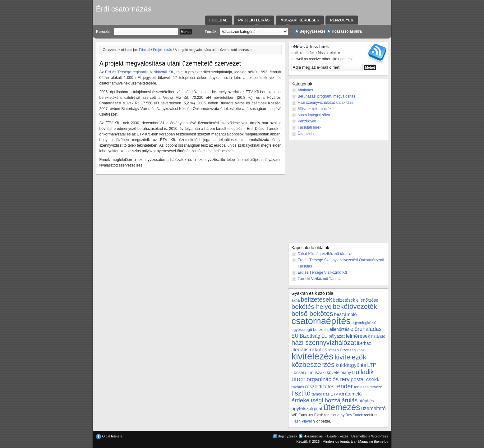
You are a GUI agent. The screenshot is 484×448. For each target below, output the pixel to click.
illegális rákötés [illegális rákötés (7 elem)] (309, 350)
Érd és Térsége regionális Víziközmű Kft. (140, 72)
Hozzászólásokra (347, 31)
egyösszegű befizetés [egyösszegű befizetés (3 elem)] (310, 330)
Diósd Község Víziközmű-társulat (325, 254)
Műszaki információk (315, 109)
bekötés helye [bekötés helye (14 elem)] (312, 306)
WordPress (380, 436)
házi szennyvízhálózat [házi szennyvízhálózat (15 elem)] (324, 343)
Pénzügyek (342, 20)
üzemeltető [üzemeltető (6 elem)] (373, 408)
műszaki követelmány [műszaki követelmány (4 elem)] (330, 373)
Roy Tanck (354, 415)
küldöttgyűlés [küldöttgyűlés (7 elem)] (351, 365)
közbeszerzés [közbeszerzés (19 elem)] (313, 364)
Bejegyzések (288, 436)
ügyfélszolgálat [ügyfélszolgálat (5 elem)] (307, 408)
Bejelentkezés (338, 436)
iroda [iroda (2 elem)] (361, 350)
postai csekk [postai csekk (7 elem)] (365, 379)
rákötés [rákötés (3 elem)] (298, 387)
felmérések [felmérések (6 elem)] (358, 336)
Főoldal (219, 20)
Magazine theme (371, 441)
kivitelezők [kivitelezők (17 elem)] (350, 357)
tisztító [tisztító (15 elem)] (301, 393)
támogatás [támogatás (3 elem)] (320, 394)
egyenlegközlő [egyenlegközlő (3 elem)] (364, 323)
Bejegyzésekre (313, 31)
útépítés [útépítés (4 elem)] (366, 401)
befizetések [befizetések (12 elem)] (317, 299)
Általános (305, 90)
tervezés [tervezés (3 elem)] (361, 387)
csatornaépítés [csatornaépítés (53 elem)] (321, 321)
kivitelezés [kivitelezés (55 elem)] (313, 356)
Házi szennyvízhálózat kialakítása (326, 103)
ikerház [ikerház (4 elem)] (364, 343)
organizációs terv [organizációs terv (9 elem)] (328, 379)
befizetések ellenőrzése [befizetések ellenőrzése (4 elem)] (356, 300)
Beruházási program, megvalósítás (327, 96)
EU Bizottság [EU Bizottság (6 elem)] (306, 336)
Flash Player (302, 421)
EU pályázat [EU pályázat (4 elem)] (333, 336)
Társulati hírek (310, 127)
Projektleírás (254, 20)
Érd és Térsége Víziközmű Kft (323, 272)
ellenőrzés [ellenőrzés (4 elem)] (339, 329)
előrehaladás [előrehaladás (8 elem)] (366, 329)
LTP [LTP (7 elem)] (372, 365)
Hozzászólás (313, 436)
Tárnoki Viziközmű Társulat (320, 279)
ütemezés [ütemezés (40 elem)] (342, 407)
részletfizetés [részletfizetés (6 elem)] (320, 386)
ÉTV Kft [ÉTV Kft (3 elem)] (337, 394)
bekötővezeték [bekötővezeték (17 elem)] (355, 306)
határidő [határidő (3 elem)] (378, 336)
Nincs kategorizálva (314, 115)
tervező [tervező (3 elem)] (376, 387)
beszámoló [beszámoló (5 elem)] (346, 314)
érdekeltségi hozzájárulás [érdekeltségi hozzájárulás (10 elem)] (325, 400)
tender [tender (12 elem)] (344, 386)
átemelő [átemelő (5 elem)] (353, 394)
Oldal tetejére (112, 436)
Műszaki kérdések (300, 20)
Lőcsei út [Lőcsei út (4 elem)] (300, 373)
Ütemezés (306, 134)
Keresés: (104, 32)
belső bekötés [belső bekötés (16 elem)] (312, 314)
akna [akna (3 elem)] (296, 300)
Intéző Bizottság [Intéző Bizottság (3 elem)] (342, 350)
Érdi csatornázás (124, 9)
